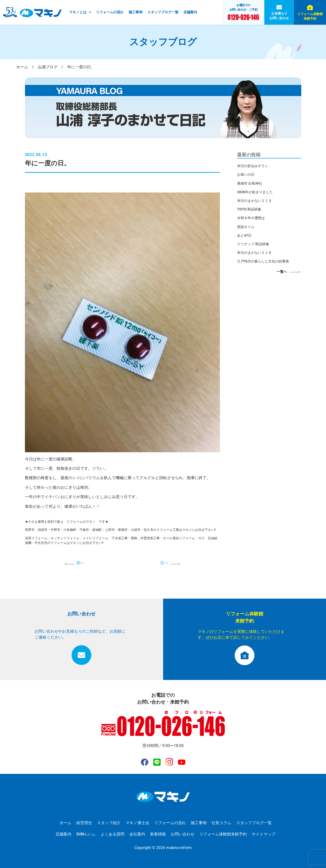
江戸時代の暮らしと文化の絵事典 (263, 261)
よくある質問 (113, 834)
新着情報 (158, 834)
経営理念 (84, 823)
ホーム (65, 823)
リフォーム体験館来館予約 (310, 16)
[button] (80, 12)
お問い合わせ (183, 834)
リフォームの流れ (110, 12)
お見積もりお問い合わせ (279, 16)
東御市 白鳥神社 (250, 183)
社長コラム (221, 823)
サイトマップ (264, 834)
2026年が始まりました (255, 192)
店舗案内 (190, 12)
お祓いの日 (246, 174)
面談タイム (246, 227)
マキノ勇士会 (137, 823)
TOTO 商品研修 (249, 209)
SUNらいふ (86, 834)
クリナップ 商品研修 (253, 244)
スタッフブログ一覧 (163, 12)
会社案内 (137, 834)
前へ (80, 563)
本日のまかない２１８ (254, 253)
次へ (164, 563)
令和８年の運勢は (251, 218)
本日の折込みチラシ (253, 166)
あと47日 (244, 235)
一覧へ (282, 272)
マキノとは (80, 12)
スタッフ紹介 (109, 823)
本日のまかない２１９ (254, 201)
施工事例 (135, 12)
